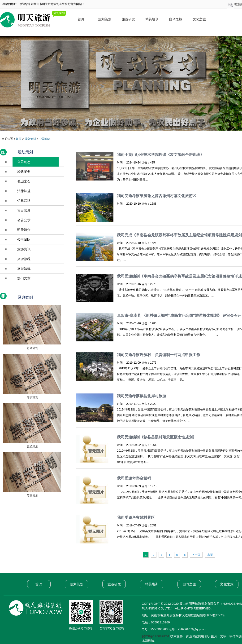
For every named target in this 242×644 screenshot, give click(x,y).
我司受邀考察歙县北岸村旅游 (142, 396)
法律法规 (24, 191)
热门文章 (24, 278)
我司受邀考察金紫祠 (134, 478)
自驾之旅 (176, 19)
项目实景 (24, 210)
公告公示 (24, 220)
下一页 (196, 555)
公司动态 (45, 139)
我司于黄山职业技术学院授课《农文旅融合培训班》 (160, 155)
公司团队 (24, 239)
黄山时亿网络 (195, 636)
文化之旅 (199, 19)
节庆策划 (32, 496)
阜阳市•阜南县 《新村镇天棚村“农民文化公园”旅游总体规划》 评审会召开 (179, 315)
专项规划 (32, 397)
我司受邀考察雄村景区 (136, 518)
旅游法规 (24, 269)
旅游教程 (24, 259)
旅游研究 (128, 19)
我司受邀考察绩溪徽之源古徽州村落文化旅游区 (157, 196)
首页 (81, 19)
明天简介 (24, 230)
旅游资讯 (24, 249)
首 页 (39, 584)
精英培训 (152, 19)
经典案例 (24, 172)
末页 (210, 555)
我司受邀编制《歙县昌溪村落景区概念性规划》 (157, 437)
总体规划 (32, 348)
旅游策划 (32, 446)
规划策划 (105, 19)
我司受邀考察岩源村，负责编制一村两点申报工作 (159, 355)
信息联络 (24, 201)
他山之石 (24, 181)
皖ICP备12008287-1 (156, 636)
